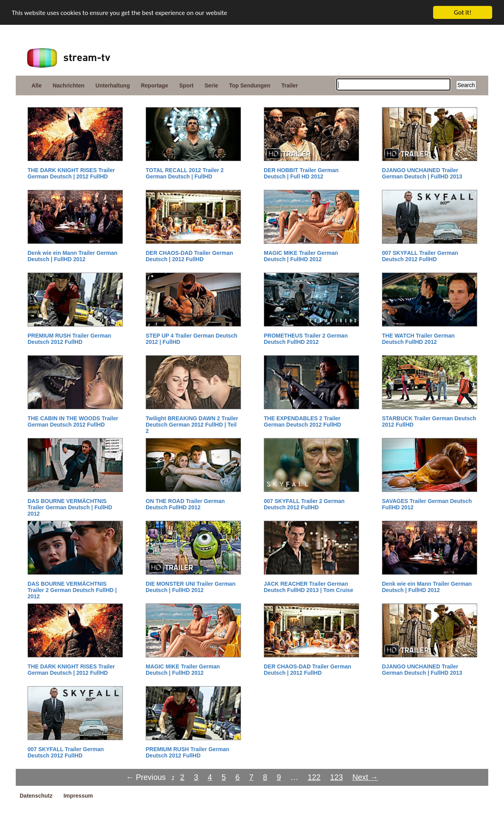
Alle (37, 85)
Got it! (463, 12)
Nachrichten (69, 85)
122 (314, 777)
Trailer (290, 85)
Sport (186, 85)
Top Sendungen (250, 85)
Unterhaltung (113, 85)
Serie (211, 85)
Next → (365, 777)
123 (336, 777)
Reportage (155, 85)
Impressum (78, 796)
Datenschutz (36, 796)
